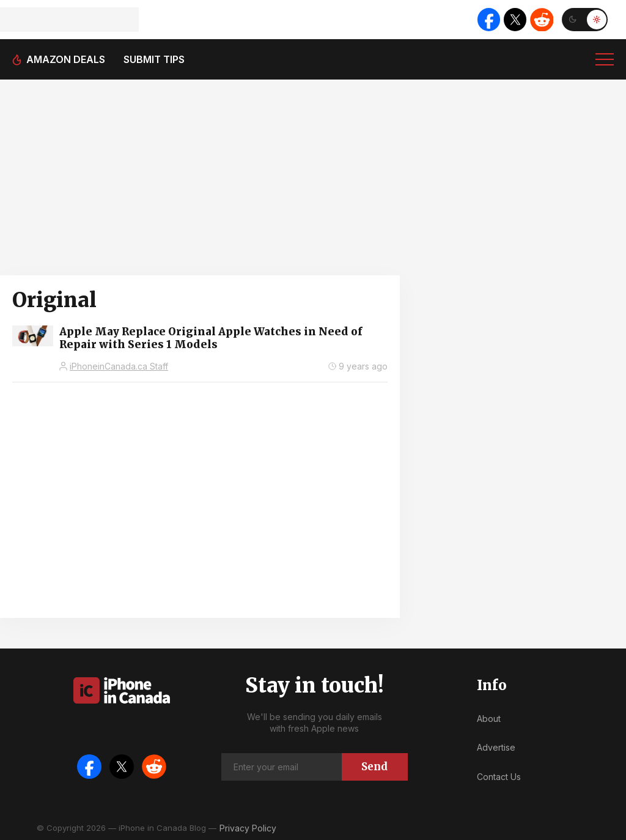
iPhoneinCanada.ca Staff (119, 366)
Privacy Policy (248, 828)
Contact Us (499, 777)
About (489, 719)
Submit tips (154, 59)
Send (374, 767)
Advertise (496, 747)
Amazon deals (66, 59)
